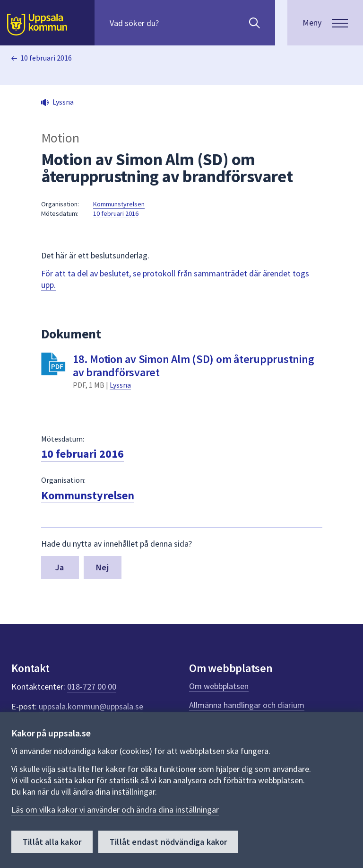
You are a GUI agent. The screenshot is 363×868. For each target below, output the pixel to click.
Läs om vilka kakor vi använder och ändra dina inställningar (115, 810)
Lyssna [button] (63, 102)
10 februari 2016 (46, 58)
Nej (102, 567)
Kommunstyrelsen (119, 204)
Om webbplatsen (219, 686)
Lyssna (120, 385)
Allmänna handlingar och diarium (247, 705)
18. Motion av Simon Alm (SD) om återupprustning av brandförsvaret (193, 366)
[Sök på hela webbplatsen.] (170, 23)
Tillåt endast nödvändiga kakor (168, 842)
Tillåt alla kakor (52, 842)
